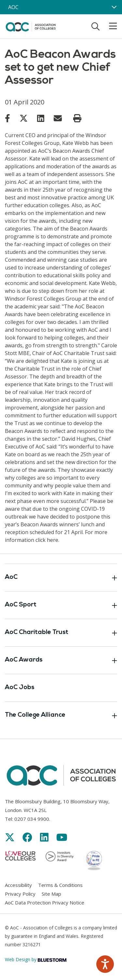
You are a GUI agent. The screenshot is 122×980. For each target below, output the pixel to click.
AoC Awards (61, 660)
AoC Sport (61, 605)
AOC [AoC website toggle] (13, 7)
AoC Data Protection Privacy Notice (45, 902)
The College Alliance (61, 715)
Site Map (51, 894)
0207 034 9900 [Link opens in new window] (32, 819)
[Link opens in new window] (7, 118)
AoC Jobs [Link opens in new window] (20, 688)
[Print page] (77, 118)
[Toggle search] (95, 26)
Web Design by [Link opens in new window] (36, 959)
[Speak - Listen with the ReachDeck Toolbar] (105, 964)
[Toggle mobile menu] (109, 26)
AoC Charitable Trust (61, 633)
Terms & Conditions (60, 885)
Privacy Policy (20, 894)
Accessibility (18, 885)
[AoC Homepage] (31, 26)
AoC (61, 578)
